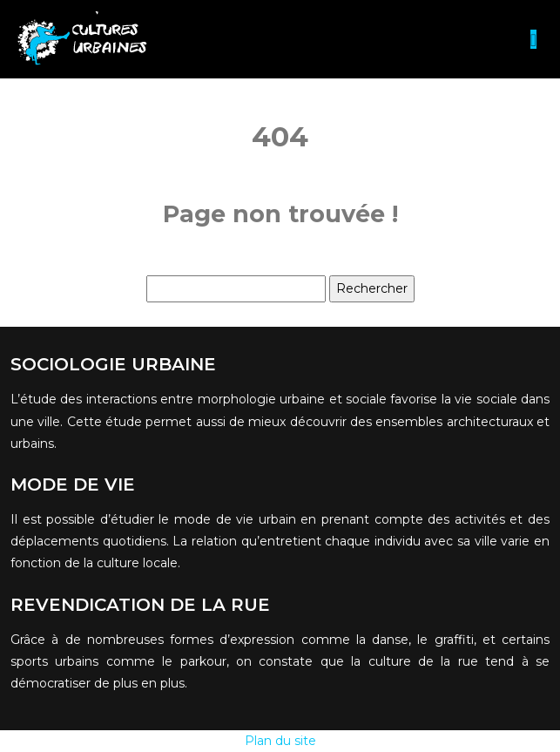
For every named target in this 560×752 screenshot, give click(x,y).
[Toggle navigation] (533, 40)
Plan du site (280, 741)
